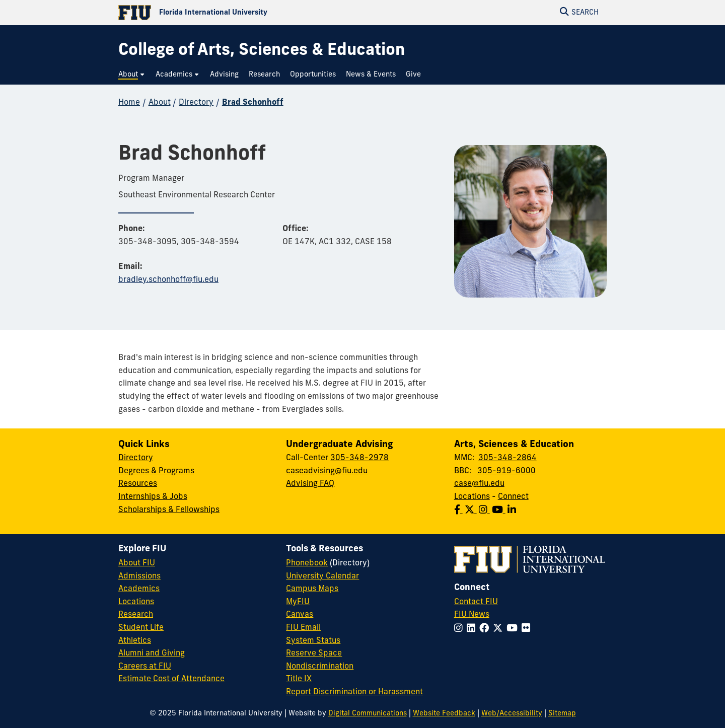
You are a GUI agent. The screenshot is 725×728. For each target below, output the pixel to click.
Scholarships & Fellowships (169, 510)
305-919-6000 (506, 471)
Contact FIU (476, 602)
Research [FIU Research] (136, 615)
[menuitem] (132, 75)
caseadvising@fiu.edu (327, 471)
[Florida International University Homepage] (240, 13)
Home (129, 103)
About (160, 103)
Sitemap (562, 714)
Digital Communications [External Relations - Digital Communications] (368, 714)
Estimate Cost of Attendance (171, 679)
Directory (196, 103)
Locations (472, 497)
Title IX (299, 679)
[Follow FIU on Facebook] (486, 629)
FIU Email (303, 628)
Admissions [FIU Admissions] (139, 576)
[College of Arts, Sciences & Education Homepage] (262, 51)
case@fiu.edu (479, 484)
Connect (513, 497)
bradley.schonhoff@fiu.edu (168, 280)
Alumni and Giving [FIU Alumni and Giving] (152, 653)
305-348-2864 (507, 458)
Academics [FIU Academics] (139, 589)
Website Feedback (444, 714)
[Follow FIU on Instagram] (460, 629)
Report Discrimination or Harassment (354, 692)
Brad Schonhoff (253, 103)
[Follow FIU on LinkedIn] (473, 629)
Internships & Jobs (153, 497)
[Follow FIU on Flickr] (528, 629)
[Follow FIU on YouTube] (514, 629)
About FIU (137, 563)
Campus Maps (312, 589)
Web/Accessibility (512, 714)
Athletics (135, 641)
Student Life (141, 628)
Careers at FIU (145, 667)
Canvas (300, 615)
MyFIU (298, 602)
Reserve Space (314, 653)
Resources (138, 484)
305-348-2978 (359, 458)
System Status (313, 641)
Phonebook (307, 563)
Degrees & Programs (156, 471)
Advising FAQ (310, 484)
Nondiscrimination (320, 667)
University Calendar (322, 576)
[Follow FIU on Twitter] (500, 629)
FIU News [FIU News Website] (472, 615)
